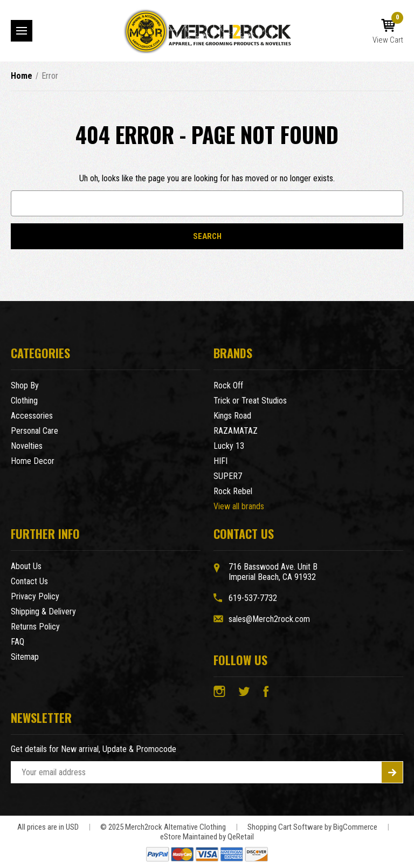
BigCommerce (355, 827)
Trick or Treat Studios (250, 401)
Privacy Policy (35, 596)
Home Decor (33, 461)
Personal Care (34, 431)
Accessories (32, 416)
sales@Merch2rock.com (269, 619)
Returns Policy (35, 627)
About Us (26, 566)
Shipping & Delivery (43, 611)
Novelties (27, 446)
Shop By (25, 385)
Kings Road (232, 416)
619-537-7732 (253, 598)
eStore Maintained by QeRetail (207, 837)
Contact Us (29, 581)
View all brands (239, 506)
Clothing (24, 401)
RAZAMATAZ (236, 431)
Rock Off (228, 385)
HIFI (220, 461)
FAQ (18, 642)
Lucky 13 (229, 446)
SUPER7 (228, 476)
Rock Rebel (233, 491)
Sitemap (25, 657)
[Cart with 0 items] (388, 32)
